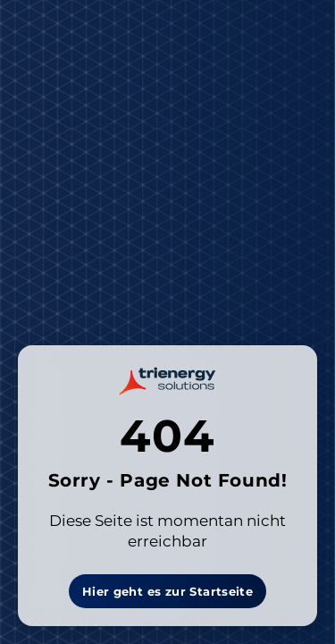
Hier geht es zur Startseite (168, 591)
